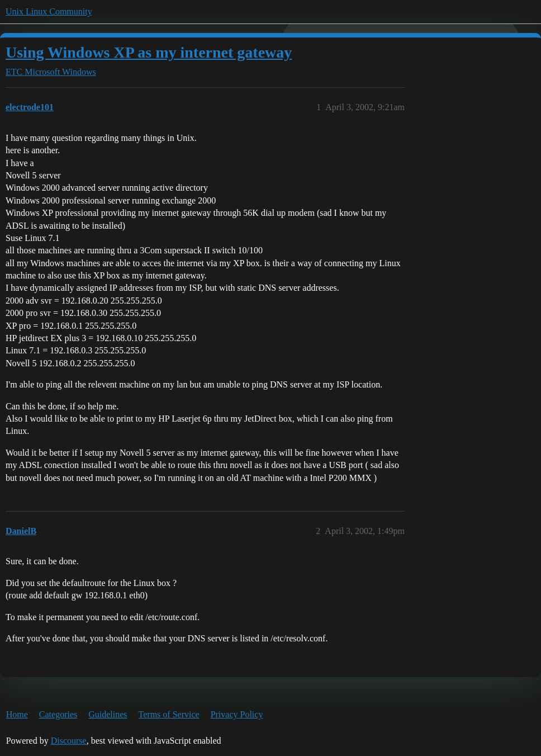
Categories (58, 714)
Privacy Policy (237, 714)
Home (17, 714)
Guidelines (108, 714)
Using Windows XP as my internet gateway (149, 52)
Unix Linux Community (49, 11)
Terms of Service (169, 714)
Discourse (69, 741)
